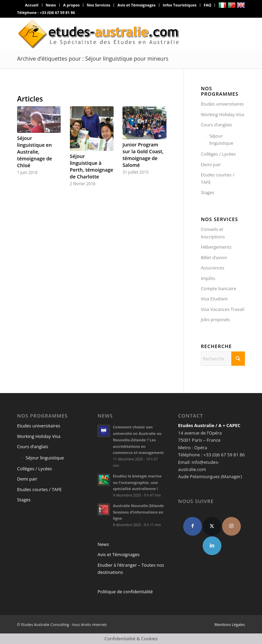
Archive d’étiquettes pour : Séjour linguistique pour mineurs (93, 59)
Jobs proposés (215, 319)
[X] (212, 526)
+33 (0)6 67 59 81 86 (57, 12)
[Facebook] (193, 526)
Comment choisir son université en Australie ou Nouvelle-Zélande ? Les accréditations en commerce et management (138, 440)
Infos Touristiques (180, 5)
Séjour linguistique (221, 139)
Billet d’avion (214, 257)
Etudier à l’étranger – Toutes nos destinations (131, 569)
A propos (71, 5)
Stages (208, 192)
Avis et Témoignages (136, 5)
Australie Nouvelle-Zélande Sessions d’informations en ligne (138, 512)
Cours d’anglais (216, 125)
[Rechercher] (223, 359)
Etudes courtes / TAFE (218, 178)
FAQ (207, 5)
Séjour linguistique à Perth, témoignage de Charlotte (92, 166)
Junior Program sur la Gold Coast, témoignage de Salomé (143, 155)
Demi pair (211, 164)
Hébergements (216, 247)
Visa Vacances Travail (223, 309)
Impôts (208, 278)
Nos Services (98, 5)
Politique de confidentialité (125, 592)
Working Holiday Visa (223, 114)
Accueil (32, 5)
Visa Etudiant (214, 299)
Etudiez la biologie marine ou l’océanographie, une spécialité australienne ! (137, 482)
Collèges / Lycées (218, 154)
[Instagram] (231, 526)
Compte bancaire (219, 288)
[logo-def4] (99, 33)
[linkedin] (212, 546)
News (51, 5)
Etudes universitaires (222, 104)
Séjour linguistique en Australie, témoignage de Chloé (35, 152)
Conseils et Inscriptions (213, 233)
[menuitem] (32, 5)
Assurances (213, 268)
